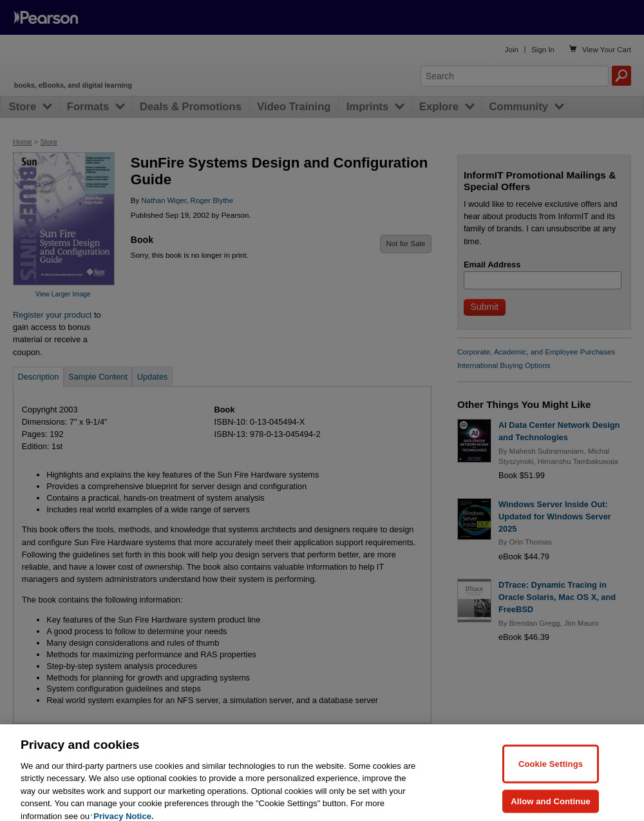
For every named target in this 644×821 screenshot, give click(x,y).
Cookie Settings (551, 779)
